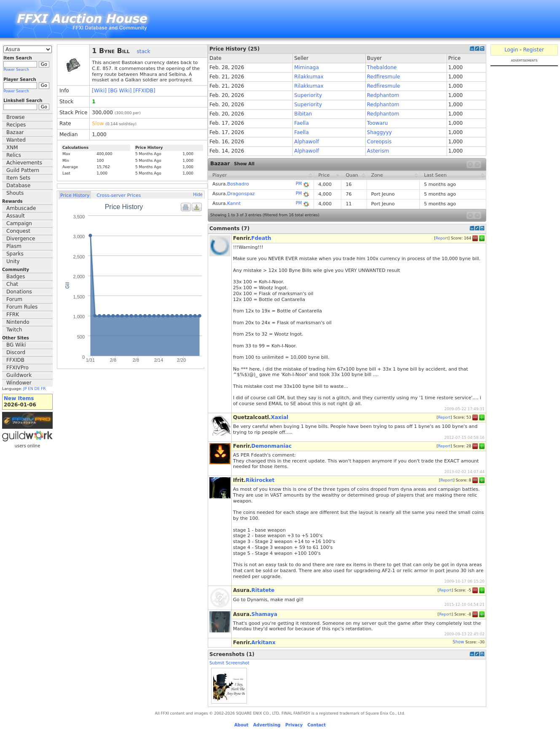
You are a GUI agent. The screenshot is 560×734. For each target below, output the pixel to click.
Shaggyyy (379, 132)
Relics (14, 155)
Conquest (18, 231)
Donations (19, 292)
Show (458, 642)
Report (442, 238)
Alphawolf (307, 142)
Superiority (308, 95)
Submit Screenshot (229, 663)
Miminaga (307, 67)
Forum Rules (22, 307)
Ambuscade (21, 208)
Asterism (378, 151)
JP (25, 389)
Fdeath (261, 238)
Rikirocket (260, 480)
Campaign (19, 223)
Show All (244, 164)
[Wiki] (99, 91)
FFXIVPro (17, 368)
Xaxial (280, 417)
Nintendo (18, 322)
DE (37, 389)
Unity (13, 261)
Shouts (15, 193)
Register (533, 50)
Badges (16, 277)
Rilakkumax (309, 77)
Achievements (24, 163)
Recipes (16, 125)
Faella (301, 123)
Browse (16, 117)
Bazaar (15, 132)
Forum (14, 299)
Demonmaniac (271, 446)
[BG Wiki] (120, 91)
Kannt (234, 203)
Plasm (14, 246)
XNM (12, 148)
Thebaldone (382, 67)
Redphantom (383, 95)
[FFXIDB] (144, 91)
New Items (19, 398)
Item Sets (18, 178)
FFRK (13, 315)
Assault (16, 216)
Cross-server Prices (119, 195)
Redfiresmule (384, 77)
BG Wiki (16, 345)
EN (30, 389)
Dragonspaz (241, 194)
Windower (19, 383)
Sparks (15, 254)
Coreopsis (379, 142)
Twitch (14, 330)
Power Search (16, 70)
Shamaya (264, 614)
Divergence (21, 239)
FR (43, 389)
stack (144, 51)
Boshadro (238, 184)
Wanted (16, 140)
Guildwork (19, 375)
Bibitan (303, 114)
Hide (198, 195)
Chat (12, 284)
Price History (75, 195)
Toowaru (378, 123)
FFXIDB (15, 360)
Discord (16, 352)
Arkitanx (263, 643)
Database (18, 186)
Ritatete (263, 590)
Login (511, 50)
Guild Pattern (23, 170)
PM (299, 184)
